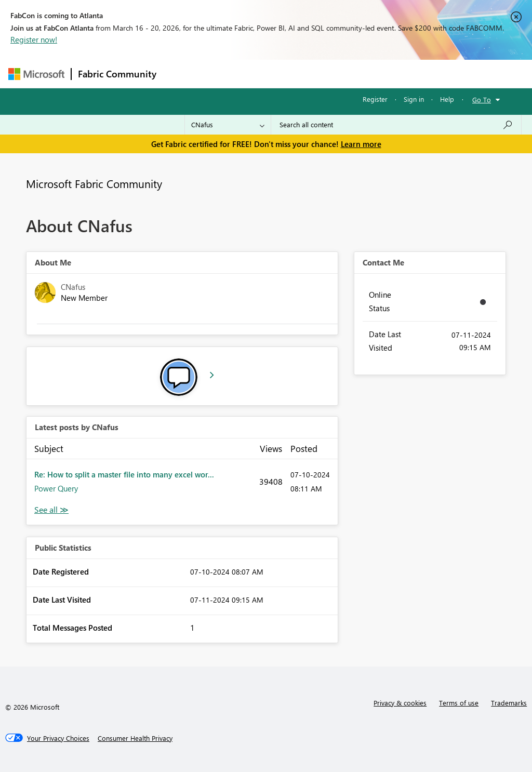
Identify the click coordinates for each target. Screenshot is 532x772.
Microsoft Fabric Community (94, 183)
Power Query (56, 488)
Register (375, 99)
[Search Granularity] (228, 125)
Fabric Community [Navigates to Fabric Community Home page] (117, 74)
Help (447, 99)
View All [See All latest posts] (51, 510)
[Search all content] (396, 125)
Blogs (361, 74)
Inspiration (226, 74)
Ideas (268, 74)
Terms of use (459, 703)
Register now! (34, 39)
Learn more (361, 144)
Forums (180, 74)
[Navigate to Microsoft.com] (36, 74)
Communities (315, 74)
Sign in (414, 99)
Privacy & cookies (400, 703)
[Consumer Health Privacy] (135, 738)
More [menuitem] (396, 74)
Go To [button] (482, 99)
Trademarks (509, 703)
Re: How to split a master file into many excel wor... (124, 474)
